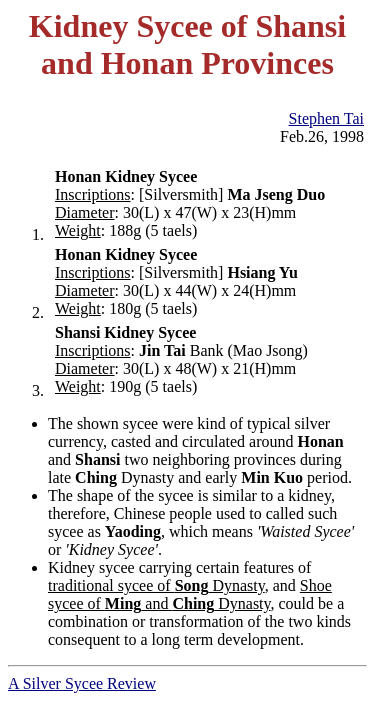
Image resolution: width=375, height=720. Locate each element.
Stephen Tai (326, 118)
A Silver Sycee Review (82, 683)
